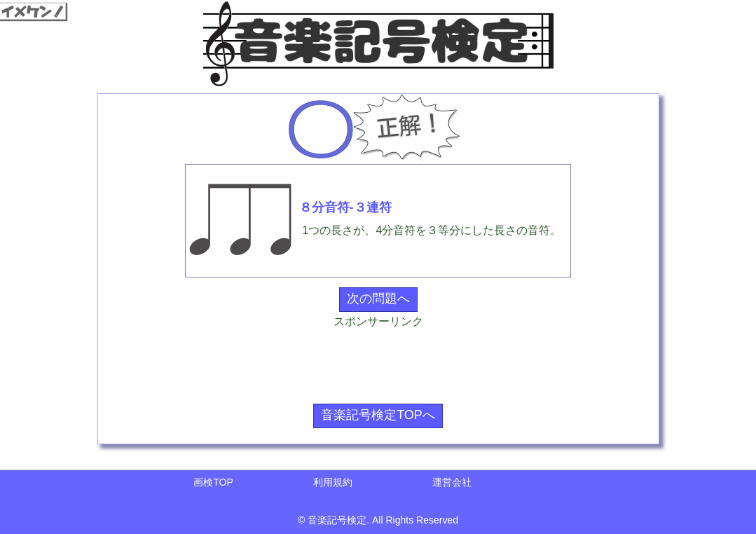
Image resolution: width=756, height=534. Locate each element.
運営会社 (452, 482)
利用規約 (333, 482)
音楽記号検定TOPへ (378, 415)
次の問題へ (378, 299)
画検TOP (213, 482)
